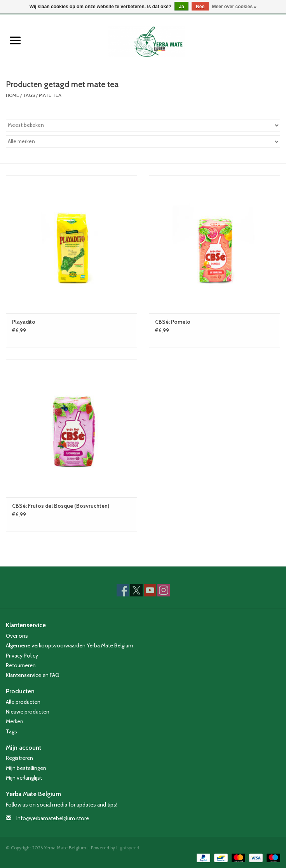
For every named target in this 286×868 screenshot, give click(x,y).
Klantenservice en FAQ (33, 675)
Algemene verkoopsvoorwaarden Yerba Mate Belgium (70, 645)
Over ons (17, 636)
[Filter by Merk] (143, 142)
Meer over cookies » (235, 7)
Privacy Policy (22, 656)
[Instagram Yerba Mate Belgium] (164, 590)
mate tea (50, 95)
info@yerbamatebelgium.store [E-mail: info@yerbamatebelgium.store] (53, 818)
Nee (200, 7)
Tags (29, 95)
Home (12, 95)
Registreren (19, 758)
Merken (15, 721)
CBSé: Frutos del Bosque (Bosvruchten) (61, 506)
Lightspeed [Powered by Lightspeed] (128, 848)
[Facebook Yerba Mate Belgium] (123, 590)
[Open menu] (15, 40)
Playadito (24, 322)
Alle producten (23, 702)
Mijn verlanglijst (24, 778)
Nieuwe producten (28, 712)
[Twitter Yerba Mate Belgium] (136, 590)
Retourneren (21, 665)
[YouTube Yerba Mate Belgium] (150, 590)
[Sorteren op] (143, 125)
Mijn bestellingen (26, 768)
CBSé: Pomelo (173, 322)
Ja (181, 7)
